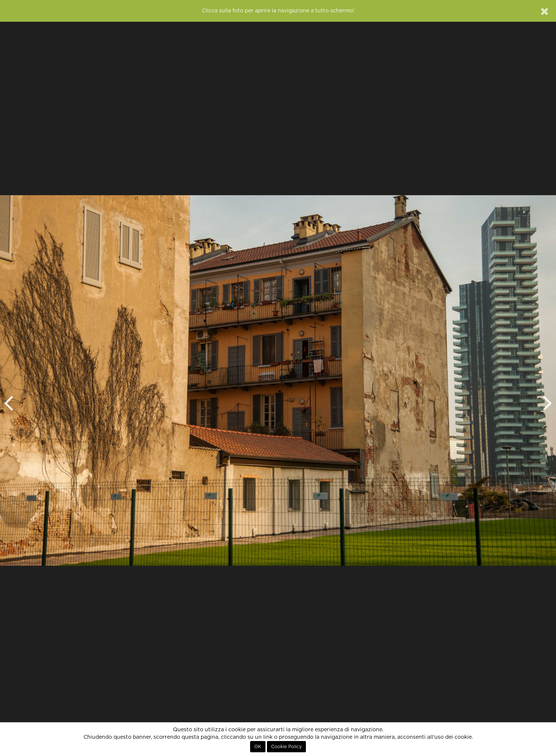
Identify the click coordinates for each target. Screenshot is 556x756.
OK (258, 747)
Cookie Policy (286, 747)
